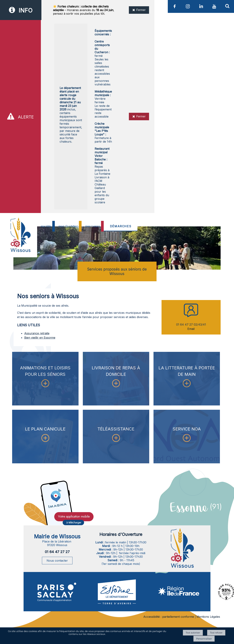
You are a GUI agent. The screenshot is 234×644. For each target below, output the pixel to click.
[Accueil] (20, 244)
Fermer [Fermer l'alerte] (139, 117)
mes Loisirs (93, 226)
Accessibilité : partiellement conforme (169, 617)
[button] (227, 6)
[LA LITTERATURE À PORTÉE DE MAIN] (187, 379)
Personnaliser (204, 639)
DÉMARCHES (121, 226)
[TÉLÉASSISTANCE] (116, 437)
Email (191, 329)
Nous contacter (57, 561)
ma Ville (46, 226)
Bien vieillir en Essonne (40, 338)
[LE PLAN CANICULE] (45, 437)
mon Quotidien (68, 226)
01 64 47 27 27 (57, 552)
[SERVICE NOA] (187, 437)
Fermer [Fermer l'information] (139, 10)
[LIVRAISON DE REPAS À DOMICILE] (116, 379)
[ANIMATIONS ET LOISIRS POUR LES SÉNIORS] (45, 379)
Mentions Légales (208, 617)
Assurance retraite (37, 333)
